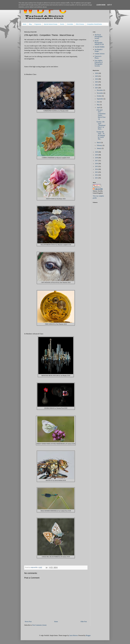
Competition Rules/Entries (94, 24)
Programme (38, 24)
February (100, 145)
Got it (109, 5)
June (98, 102)
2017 (97, 161)
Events (62, 24)
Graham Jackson (100, 54)
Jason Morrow (74, 635)
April (99, 108)
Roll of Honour (80, 24)
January (99, 148)
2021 (97, 88)
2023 (97, 82)
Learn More (101, 5)
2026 (97, 73)
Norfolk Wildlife (100, 47)
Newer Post (28, 622)
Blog (30, 24)
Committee (70, 24)
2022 (97, 85)
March (99, 143)
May (98, 105)
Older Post (84, 622)
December (100, 90)
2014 (97, 169)
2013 (97, 172)
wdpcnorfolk (99, 189)
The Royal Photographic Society (99, 37)
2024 (97, 79)
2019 (97, 155)
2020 (97, 152)
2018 (97, 158)
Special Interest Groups (51, 24)
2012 (97, 175)
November (100, 93)
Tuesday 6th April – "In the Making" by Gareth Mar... (101, 135)
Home (25, 24)
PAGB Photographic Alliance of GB (99, 43)
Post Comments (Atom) (39, 625)
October (99, 96)
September (100, 99)
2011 (97, 178)
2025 (97, 76)
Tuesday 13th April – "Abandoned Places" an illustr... (101, 125)
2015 (97, 166)
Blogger (88, 635)
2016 (97, 164)
